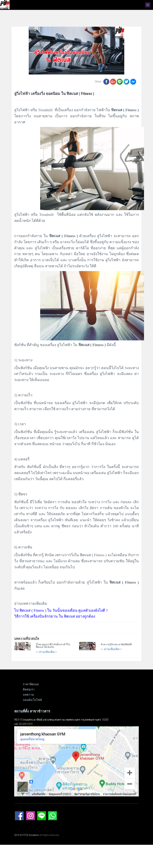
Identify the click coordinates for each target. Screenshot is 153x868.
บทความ (28, 695)
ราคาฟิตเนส (31, 684)
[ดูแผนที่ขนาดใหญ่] (76, 761)
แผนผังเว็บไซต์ (32, 700)
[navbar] (148, 5)
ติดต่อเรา (29, 689)
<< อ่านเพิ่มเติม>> (46, 652)
